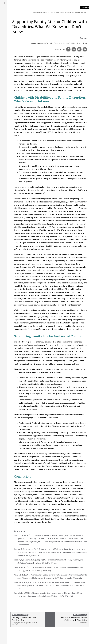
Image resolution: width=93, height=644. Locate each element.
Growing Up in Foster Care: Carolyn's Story (28, 620)
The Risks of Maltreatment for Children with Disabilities (71, 618)
